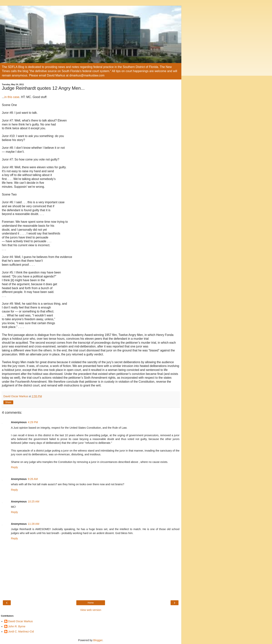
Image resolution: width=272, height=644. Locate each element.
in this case (12, 97)
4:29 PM (33, 422)
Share (8, 402)
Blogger (98, 640)
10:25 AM (34, 501)
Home (91, 603)
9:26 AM (33, 479)
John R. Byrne (17, 626)
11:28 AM (34, 524)
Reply (14, 467)
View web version (91, 610)
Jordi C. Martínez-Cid (21, 632)
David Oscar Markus (20, 621)
